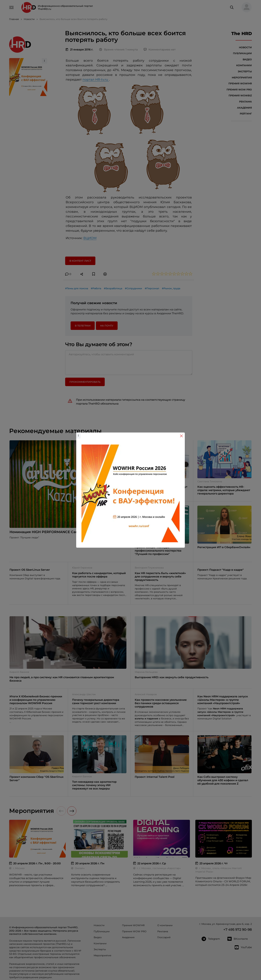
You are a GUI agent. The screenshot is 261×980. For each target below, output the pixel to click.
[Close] (181, 436)
